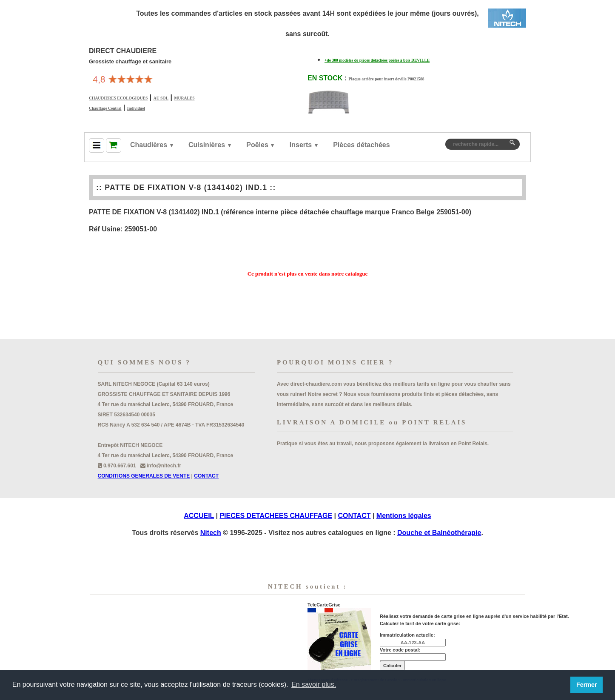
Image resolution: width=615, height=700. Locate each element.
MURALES (185, 98)
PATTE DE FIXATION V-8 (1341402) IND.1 (186, 188)
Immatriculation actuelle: (407, 635)
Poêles (257, 145)
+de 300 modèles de (377, 60)
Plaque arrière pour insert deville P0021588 (387, 79)
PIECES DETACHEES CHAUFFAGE (276, 516)
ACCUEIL (199, 516)
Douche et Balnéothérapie (439, 533)
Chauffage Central (105, 108)
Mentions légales (404, 516)
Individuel (136, 108)
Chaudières (149, 145)
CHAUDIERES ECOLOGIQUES (118, 98)
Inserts (301, 145)
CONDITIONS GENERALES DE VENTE (144, 476)
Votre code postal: (400, 650)
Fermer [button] (587, 685)
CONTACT (206, 476)
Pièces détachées (361, 145)
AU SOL (161, 98)
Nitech (211, 533)
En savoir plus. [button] (314, 684)
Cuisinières (207, 145)
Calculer (392, 666)
